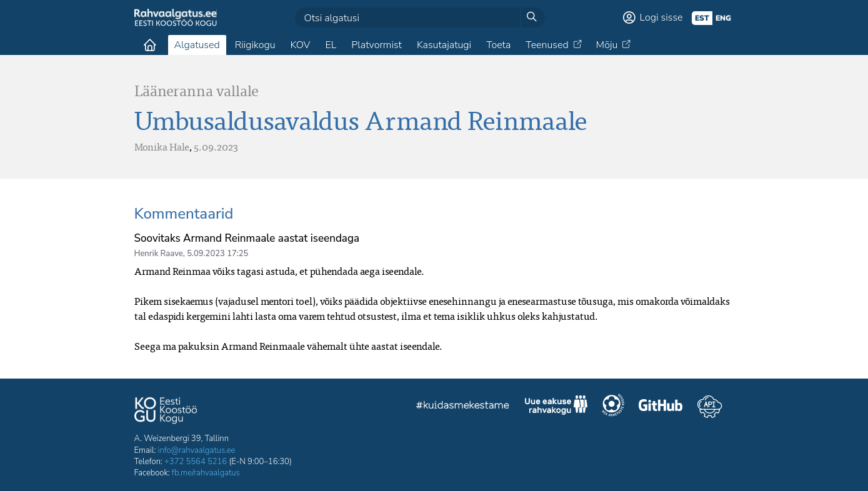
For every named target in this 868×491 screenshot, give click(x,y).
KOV (300, 45)
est (702, 18)
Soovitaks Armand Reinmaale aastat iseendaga (247, 238)
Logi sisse (661, 17)
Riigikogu (255, 45)
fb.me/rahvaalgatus (206, 473)
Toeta (498, 45)
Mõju (607, 45)
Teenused (547, 45)
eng (723, 18)
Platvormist (377, 45)
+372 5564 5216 (196, 462)
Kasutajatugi (444, 45)
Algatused (197, 45)
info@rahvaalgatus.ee (197, 450)
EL (331, 45)
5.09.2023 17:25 (217, 254)
